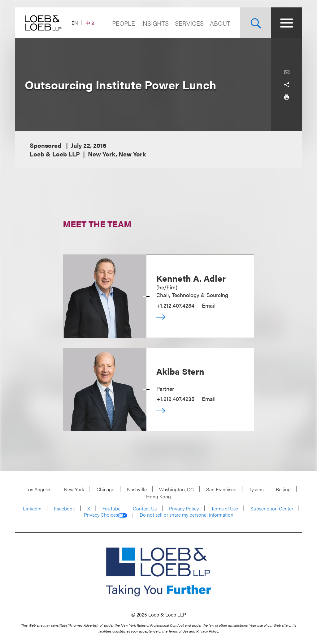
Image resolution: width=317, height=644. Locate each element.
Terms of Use (225, 508)
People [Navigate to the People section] (124, 23)
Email (209, 305)
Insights (155, 23)
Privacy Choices (106, 515)
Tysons (256, 489)
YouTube (111, 508)
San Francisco (221, 489)
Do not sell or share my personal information (187, 515)
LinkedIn (32, 508)
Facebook (64, 508)
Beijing (283, 489)
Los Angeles (38, 489)
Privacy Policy (184, 508)
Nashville (137, 489)
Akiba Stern (180, 371)
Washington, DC (176, 489)
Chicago (106, 489)
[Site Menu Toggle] (287, 23)
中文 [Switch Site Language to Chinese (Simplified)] (90, 23)
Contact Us (145, 508)
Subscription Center (272, 508)
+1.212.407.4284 (175, 305)
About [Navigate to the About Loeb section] (220, 23)
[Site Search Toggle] (256, 23)
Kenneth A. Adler (191, 278)
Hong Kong (158, 496)
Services (189, 23)
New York (74, 489)
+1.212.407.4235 (175, 399)
